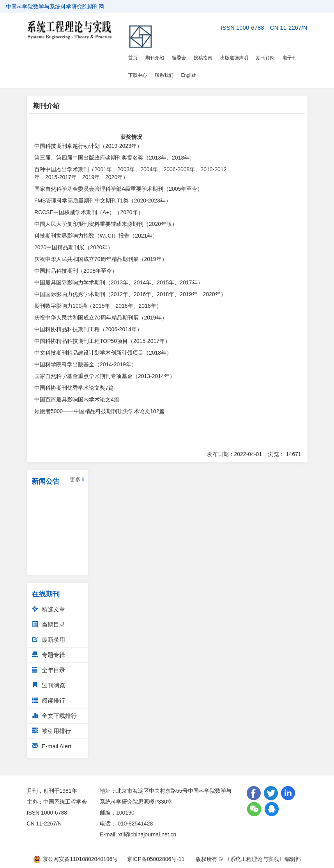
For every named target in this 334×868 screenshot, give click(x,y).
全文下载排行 (54, 716)
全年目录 (49, 670)
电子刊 (290, 58)
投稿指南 (203, 58)
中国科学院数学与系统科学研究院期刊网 (55, 7)
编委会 (179, 58)
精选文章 (49, 609)
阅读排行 (49, 700)
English (189, 75)
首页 (133, 58)
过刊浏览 (49, 685)
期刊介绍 (155, 58)
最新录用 (49, 640)
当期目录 (49, 624)
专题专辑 (49, 655)
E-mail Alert (52, 746)
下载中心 (138, 75)
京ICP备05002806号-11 (156, 859)
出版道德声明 (234, 58)
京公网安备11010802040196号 (75, 859)
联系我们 (164, 75)
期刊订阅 (265, 58)
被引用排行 (51, 731)
